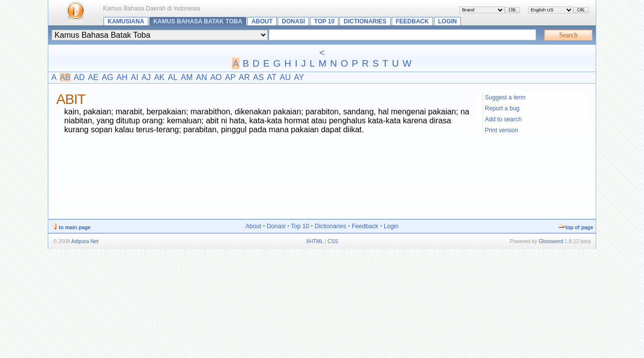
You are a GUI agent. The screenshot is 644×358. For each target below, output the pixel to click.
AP (230, 77)
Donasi (293, 21)
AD (79, 77)
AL (173, 77)
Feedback (412, 21)
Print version (501, 130)
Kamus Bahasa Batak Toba (198, 21)
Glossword (551, 241)
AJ (146, 77)
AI (135, 77)
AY (299, 77)
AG (107, 77)
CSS (333, 241)
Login (447, 21)
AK (159, 77)
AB (65, 77)
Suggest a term (505, 97)
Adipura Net (85, 241)
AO (216, 77)
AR (244, 77)
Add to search (503, 119)
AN (202, 77)
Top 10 (324, 21)
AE (93, 77)
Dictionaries (365, 21)
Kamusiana (126, 21)
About (262, 21)
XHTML (315, 241)
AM (187, 77)
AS (258, 77)
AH (122, 77)
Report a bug (502, 108)
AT (271, 77)
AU (285, 77)
